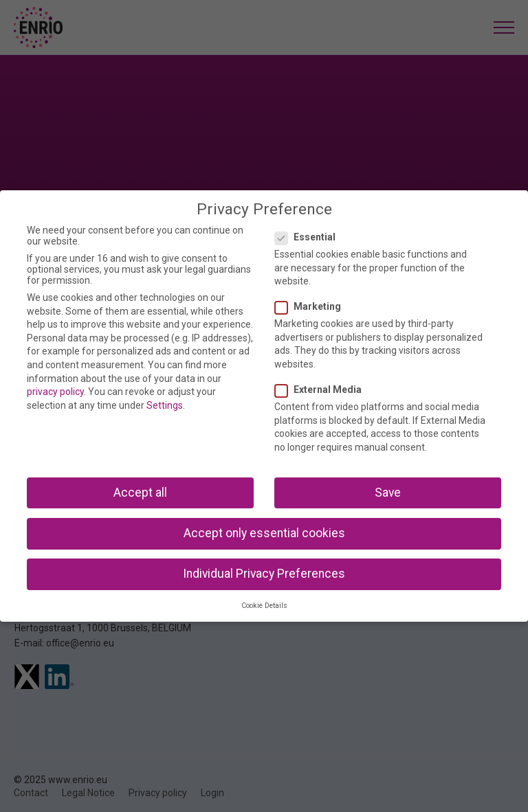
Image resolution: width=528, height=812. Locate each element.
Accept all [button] (140, 493)
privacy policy (55, 392)
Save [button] (388, 493)
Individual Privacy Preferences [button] (264, 574)
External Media (322, 390)
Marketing (312, 306)
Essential (309, 237)
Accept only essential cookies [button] (264, 533)
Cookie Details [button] (264, 606)
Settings (165, 405)
